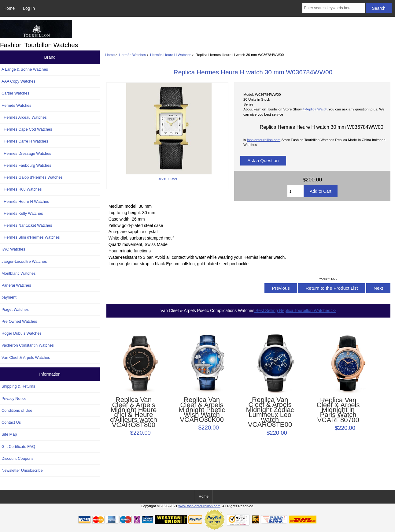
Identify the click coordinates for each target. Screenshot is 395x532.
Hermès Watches (132, 55)
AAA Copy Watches (18, 81)
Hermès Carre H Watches (25, 141)
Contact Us (11, 422)
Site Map (9, 434)
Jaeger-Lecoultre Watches (24, 261)
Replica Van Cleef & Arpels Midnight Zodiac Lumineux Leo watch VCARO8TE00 (270, 412)
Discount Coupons (17, 458)
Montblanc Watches (19, 273)
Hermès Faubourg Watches (26, 165)
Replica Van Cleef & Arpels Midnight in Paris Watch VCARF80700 (338, 410)
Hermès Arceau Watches (24, 117)
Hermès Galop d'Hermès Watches (32, 177)
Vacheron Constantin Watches (28, 345)
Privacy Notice (14, 398)
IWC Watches (13, 249)
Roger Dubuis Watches (22, 333)
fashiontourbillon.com (264, 140)
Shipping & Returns (18, 386)
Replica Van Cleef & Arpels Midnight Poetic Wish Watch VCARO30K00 (202, 410)
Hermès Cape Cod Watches (27, 129)
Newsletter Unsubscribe (22, 470)
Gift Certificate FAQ (18, 446)
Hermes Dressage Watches (26, 153)
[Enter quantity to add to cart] (296, 191)
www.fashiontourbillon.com (199, 506)
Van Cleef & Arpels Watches (26, 357)
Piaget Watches (15, 309)
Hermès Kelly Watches (22, 213)
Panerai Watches (16, 285)
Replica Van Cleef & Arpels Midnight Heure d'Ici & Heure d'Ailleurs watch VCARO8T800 (134, 412)
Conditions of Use (17, 410)
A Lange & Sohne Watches (25, 69)
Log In (29, 8)
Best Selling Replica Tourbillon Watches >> (295, 311)
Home (9, 8)
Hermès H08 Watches (22, 189)
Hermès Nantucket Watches (27, 225)
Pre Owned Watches (19, 321)
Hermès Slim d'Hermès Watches (31, 237)
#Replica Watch (315, 109)
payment (9, 297)
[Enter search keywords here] (333, 8)
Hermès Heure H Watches (171, 55)
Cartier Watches (15, 93)
